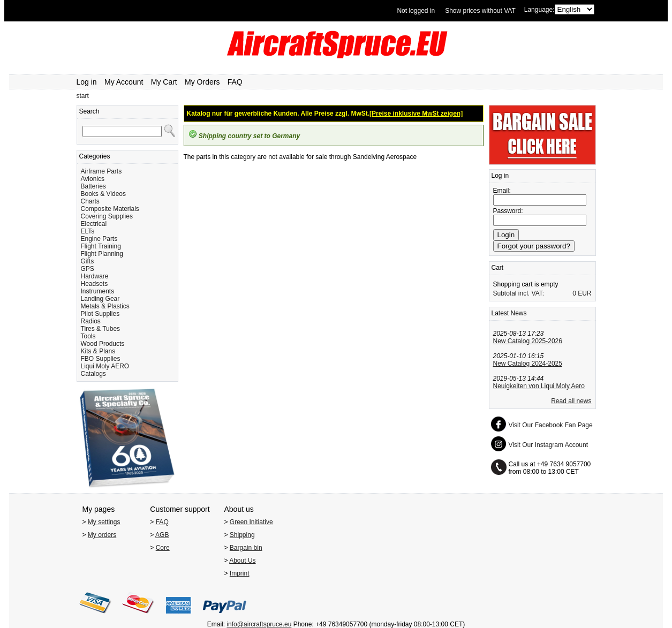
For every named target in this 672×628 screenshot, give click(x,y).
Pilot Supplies (100, 314)
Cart (498, 268)
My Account (124, 82)
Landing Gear (100, 299)
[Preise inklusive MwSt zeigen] (416, 114)
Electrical (94, 224)
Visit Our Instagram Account (549, 445)
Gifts (88, 261)
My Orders (202, 82)
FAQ (235, 82)
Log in (87, 82)
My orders (102, 535)
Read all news (571, 401)
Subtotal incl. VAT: (519, 293)
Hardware (95, 276)
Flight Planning (102, 254)
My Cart (164, 82)
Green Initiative (251, 522)
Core (163, 548)
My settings (104, 522)
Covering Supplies (107, 216)
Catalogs (93, 374)
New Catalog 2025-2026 (528, 341)
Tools (88, 336)
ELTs (88, 231)
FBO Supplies (101, 359)
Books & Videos (104, 194)
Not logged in (416, 11)
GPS (88, 269)
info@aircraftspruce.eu (259, 624)
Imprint (240, 573)
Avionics (93, 179)
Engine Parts (99, 239)
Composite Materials (110, 209)
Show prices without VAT (480, 11)
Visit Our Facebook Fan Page (551, 425)
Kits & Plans (98, 351)
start (83, 96)
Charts (90, 201)
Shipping (242, 535)
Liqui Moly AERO (105, 366)
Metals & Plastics (105, 306)
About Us (242, 561)
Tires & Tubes (101, 329)
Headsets (95, 284)
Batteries (93, 186)
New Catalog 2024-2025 (528, 364)
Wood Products (103, 344)
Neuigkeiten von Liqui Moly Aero (539, 386)
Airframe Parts (101, 171)
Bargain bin (246, 548)
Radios (91, 321)
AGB (162, 535)
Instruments (98, 291)
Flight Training (101, 246)
